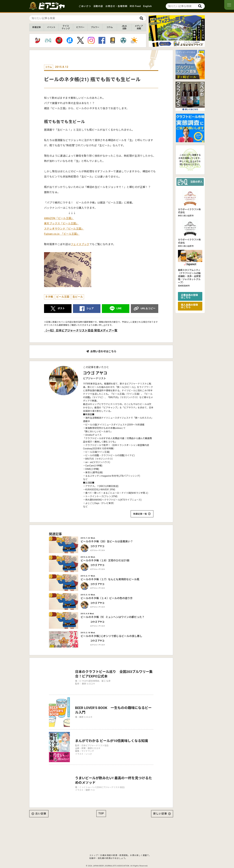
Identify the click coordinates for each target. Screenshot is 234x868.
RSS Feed (135, 6)
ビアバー (80, 27)
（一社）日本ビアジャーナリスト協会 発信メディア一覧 (81, 330)
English (147, 6)
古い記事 (41, 805)
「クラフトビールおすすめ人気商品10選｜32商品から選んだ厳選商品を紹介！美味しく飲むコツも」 (117, 440)
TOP (101, 805)
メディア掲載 (139, 27)
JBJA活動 (124, 27)
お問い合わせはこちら (103, 351)
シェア (90, 308)
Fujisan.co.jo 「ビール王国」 (62, 234)
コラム (110, 27)
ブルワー (95, 27)
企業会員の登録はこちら (189, 296)
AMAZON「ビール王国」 (59, 218)
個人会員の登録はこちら (189, 306)
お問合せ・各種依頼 (116, 6)
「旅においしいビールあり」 (98, 431)
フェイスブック (80, 244)
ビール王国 (63, 297)
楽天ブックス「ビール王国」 (61, 223)
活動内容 (98, 6)
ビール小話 (91, 425)
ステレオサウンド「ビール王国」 (64, 229)
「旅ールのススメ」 (143, 418)
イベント (51, 27)
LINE (119, 308)
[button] (175, 44)
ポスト (61, 308)
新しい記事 (160, 805)
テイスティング (66, 27)
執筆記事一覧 (140, 514)
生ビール (78, 297)
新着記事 (37, 27)
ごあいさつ (85, 6)
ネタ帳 (49, 297)
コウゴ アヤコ (95, 373)
